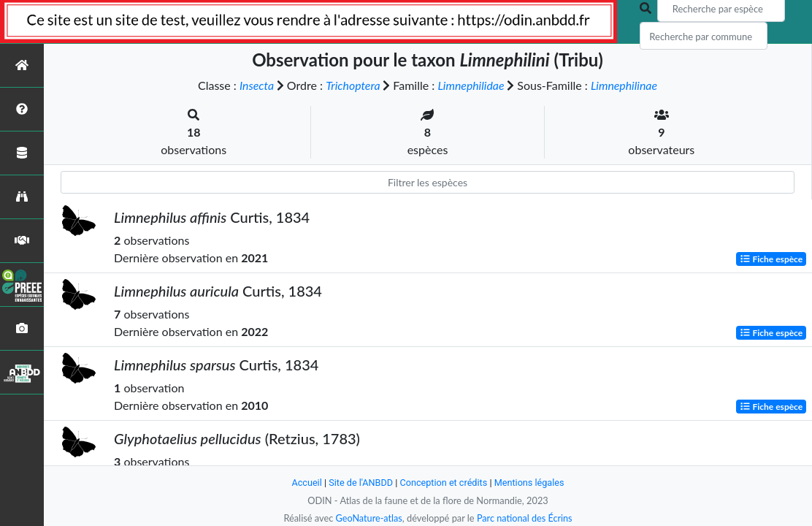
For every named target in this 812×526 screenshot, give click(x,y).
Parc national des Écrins (525, 518)
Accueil (305, 483)
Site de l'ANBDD (360, 483)
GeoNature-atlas (368, 518)
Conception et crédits (444, 483)
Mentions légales (531, 483)
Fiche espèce (771, 259)
